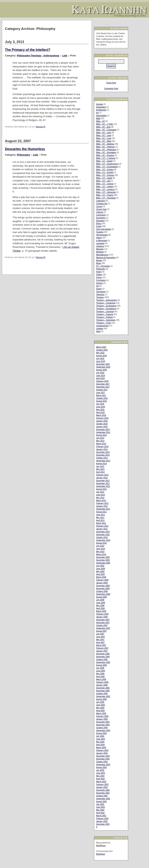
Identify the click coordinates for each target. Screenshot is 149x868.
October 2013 (102, 458)
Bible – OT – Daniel (104, 161)
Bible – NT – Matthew (105, 144)
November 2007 (103, 623)
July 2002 (100, 804)
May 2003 (100, 776)
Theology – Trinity (104, 323)
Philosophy (23, 56)
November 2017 (103, 387)
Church (99, 206)
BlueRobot (101, 854)
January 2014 (102, 449)
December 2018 (103, 364)
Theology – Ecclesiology (106, 306)
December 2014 (103, 429)
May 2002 (100, 810)
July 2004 (100, 736)
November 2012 (103, 483)
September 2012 (103, 486)
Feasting (100, 232)
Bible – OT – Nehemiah (106, 192)
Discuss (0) (41, 127)
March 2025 (101, 347)
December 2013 (103, 452)
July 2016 (100, 404)
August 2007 (101, 631)
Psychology (101, 280)
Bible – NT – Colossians (106, 130)
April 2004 (100, 745)
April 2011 (100, 520)
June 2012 (101, 495)
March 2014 (101, 444)
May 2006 (100, 674)
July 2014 (100, 438)
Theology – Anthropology (107, 300)
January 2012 (102, 506)
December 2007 (103, 620)
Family (99, 226)
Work (98, 331)
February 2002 (102, 818)
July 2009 (100, 566)
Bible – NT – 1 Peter (105, 124)
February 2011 (102, 526)
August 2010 (101, 543)
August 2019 (101, 356)
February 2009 (102, 580)
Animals (100, 104)
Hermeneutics (102, 235)
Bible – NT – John (104, 133)
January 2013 (102, 478)
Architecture (101, 110)
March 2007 (101, 645)
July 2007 (100, 634)
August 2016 (101, 401)
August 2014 (101, 435)
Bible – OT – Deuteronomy (107, 164)
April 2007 (100, 642)
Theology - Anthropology (45, 56)
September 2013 (103, 461)
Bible (98, 118)
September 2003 (103, 765)
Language (100, 243)
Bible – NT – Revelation (106, 152)
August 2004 (101, 733)
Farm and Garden (104, 229)
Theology (100, 297)
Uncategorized (102, 326)
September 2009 (103, 563)
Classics (100, 212)
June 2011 (101, 515)
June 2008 (101, 603)
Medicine (100, 252)
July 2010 (100, 546)
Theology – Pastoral (105, 314)
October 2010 (102, 537)
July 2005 (100, 702)
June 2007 (101, 637)
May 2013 (100, 469)
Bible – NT (101, 121)
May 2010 (100, 552)
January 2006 (102, 685)
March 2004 (101, 748)
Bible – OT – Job (103, 181)
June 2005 (101, 705)
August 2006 (101, 665)
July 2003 (100, 770)
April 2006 (100, 677)
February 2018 (102, 381)
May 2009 (100, 571)
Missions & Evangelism (106, 258)
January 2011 (102, 529)
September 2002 (103, 799)
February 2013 (102, 475)
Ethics (99, 223)
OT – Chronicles (103, 266)
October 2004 (102, 728)
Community (101, 215)
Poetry (99, 272)
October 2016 (102, 398)
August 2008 (101, 597)
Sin (97, 286)
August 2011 (101, 512)
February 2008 (102, 614)
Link (65, 56)
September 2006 (103, 662)
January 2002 (102, 821)
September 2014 (103, 432)
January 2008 (102, 617)
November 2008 (103, 588)
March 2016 (101, 415)
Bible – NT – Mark (104, 141)
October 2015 (102, 424)
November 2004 (103, 725)
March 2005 (101, 713)
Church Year (101, 209)
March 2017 (101, 395)
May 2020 (100, 353)
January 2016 (102, 421)
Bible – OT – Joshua (105, 184)
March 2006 (101, 679)
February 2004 (102, 750)
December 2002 (103, 790)
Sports (99, 289)
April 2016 (100, 412)
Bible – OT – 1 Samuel (106, 158)
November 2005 (103, 691)
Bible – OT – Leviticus (105, 189)
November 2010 (103, 535)
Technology (101, 292)
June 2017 (101, 393)
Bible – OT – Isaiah (104, 178)
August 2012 (101, 489)
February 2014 (102, 446)
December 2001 (103, 824)
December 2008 (103, 586)
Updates (100, 329)
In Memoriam (102, 241)
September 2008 (103, 594)
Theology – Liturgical (105, 312)
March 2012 (101, 500)
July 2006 (100, 668)
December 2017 (103, 384)
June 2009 (101, 569)
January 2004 (102, 753)
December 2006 (103, 654)
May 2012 (100, 498)
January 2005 (102, 719)
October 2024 (102, 350)
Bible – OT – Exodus (105, 170)
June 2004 (101, 739)
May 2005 (100, 708)
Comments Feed (111, 89)
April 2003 (100, 779)
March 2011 (101, 523)
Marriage (100, 249)
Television (100, 294)
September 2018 (103, 367)
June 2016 (101, 407)
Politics (99, 275)
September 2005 (103, 696)
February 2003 (102, 784)
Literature (100, 246)
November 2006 (103, 657)
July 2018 (100, 373)
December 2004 (103, 722)
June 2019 (101, 361)
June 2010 (101, 549)
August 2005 (101, 699)
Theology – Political (104, 317)
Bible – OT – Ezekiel (105, 172)
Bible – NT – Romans (105, 155)
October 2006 (102, 659)
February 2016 (102, 418)
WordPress (101, 846)
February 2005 (102, 716)
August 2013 (101, 464)
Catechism (101, 201)
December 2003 (103, 756)
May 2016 (100, 410)
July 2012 (100, 492)
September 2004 (103, 730)
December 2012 (103, 481)
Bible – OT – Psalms (105, 195)
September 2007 (103, 628)
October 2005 (102, 694)
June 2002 (101, 807)
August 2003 (101, 767)
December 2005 (103, 688)
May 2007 (100, 640)
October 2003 (102, 762)
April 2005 (100, 711)
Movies (99, 260)
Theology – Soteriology (106, 320)
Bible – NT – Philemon (105, 147)
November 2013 (103, 455)
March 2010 (101, 554)
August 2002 (101, 801)
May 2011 (100, 517)
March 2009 (101, 577)
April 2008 (100, 608)
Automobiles (101, 116)
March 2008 (101, 611)
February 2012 (102, 503)
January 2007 (102, 651)
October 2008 (102, 591)
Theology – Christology (106, 303)
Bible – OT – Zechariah (106, 198)
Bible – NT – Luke (104, 138)
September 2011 (103, 509)
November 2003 (103, 759)
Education (100, 221)
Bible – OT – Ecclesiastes (107, 167)
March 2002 (101, 816)
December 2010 (103, 532)
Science (100, 283)
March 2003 (101, 782)
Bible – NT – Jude (104, 135)
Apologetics (101, 107)
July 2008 (100, 600)
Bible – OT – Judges (105, 187)
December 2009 (103, 557)
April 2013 (100, 472)
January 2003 (102, 787)
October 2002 (102, 796)
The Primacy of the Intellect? (28, 50)
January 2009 (102, 583)
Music (99, 263)
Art (97, 113)
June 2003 (101, 773)
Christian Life (102, 204)
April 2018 (100, 378)
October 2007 (102, 625)
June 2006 (101, 671)
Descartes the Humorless (25, 149)
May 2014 (100, 441)
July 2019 (100, 358)
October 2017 (102, 390)
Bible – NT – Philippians (106, 150)
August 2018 (101, 370)
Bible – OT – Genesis (105, 175)
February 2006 (102, 682)
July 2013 (100, 466)
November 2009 (103, 560)
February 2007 (102, 648)
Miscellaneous (102, 255)
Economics (101, 218)
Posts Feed (111, 83)
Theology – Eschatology (106, 309)
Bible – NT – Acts (103, 127)
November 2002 (103, 793)
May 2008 (100, 606)
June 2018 (101, 376)
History (99, 238)
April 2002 (100, 813)
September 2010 (103, 540)
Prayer (99, 277)
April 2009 (100, 574)
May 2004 (100, 742)
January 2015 (102, 427)
